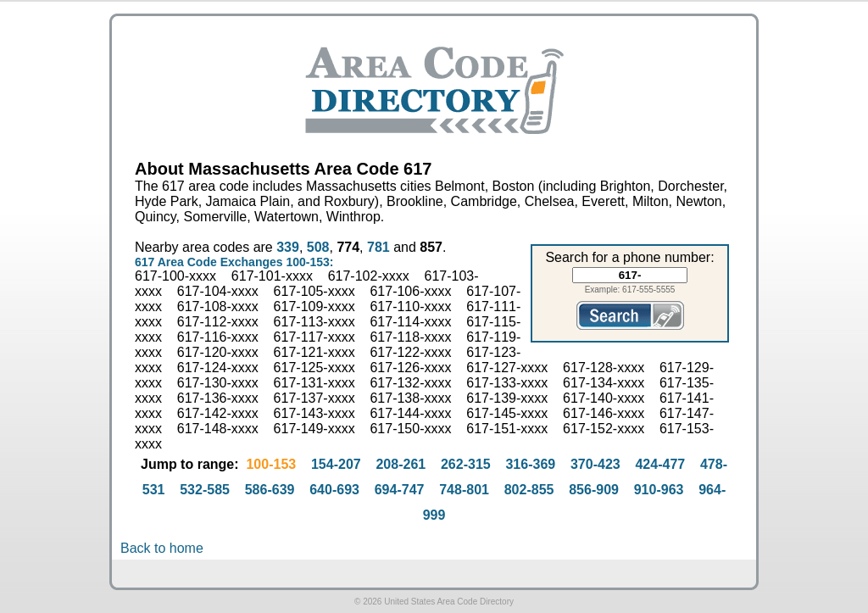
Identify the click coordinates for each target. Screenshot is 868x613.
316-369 (530, 464)
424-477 (660, 464)
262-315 (466, 464)
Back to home (162, 548)
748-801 (464, 490)
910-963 (659, 490)
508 (318, 247)
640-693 (334, 490)
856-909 (594, 490)
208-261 (401, 464)
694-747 (400, 490)
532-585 (205, 490)
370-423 (595, 464)
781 (378, 247)
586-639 (270, 490)
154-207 (336, 464)
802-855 (529, 490)
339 (288, 247)
